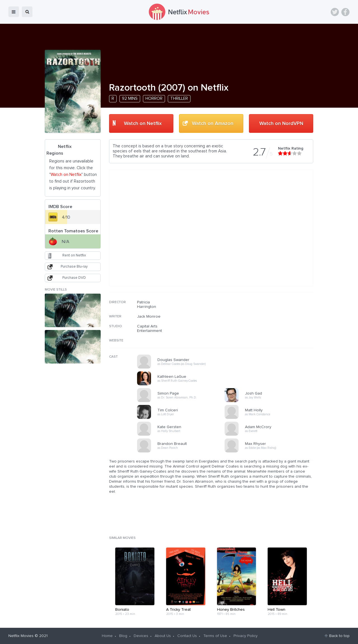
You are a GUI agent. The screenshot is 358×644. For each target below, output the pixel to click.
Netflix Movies (21, 636)
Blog (123, 636)
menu (14, 12)
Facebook (345, 12)
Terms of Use (215, 636)
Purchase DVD (74, 278)
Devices (141, 636)
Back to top (339, 636)
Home (107, 636)
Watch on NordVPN (281, 124)
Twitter (335, 12)
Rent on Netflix (74, 255)
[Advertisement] (271, 336)
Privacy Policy (246, 636)
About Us (163, 636)
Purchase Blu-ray (74, 267)
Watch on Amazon (213, 124)
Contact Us (187, 636)
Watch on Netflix (143, 124)
